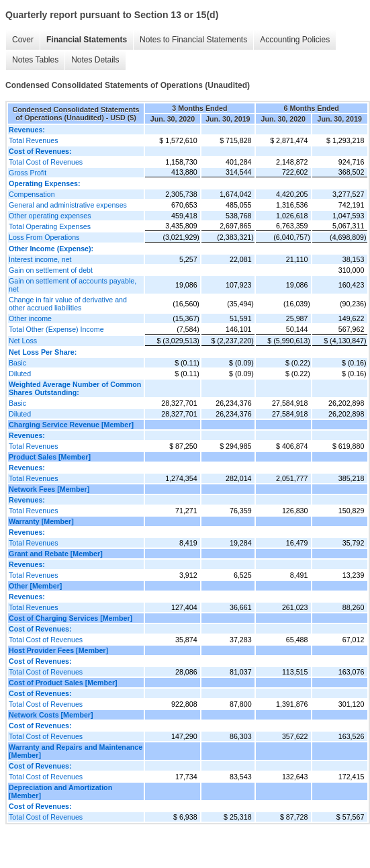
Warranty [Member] (41, 521)
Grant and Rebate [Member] (56, 554)
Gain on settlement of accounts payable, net (73, 285)
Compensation (32, 194)
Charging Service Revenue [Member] (71, 425)
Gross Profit (28, 173)
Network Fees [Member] (49, 489)
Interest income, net (40, 259)
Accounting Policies (295, 40)
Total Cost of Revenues (46, 162)
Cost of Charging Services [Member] (71, 618)
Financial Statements (87, 40)
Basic (17, 363)
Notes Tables (35, 60)
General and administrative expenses (68, 205)
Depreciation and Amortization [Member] (60, 791)
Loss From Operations (44, 237)
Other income (30, 318)
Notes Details (95, 60)
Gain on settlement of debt (51, 270)
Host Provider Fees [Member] (58, 650)
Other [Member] (35, 586)
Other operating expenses (50, 216)
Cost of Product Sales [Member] (63, 683)
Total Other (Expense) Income (56, 329)
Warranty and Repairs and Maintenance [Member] (76, 751)
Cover (23, 40)
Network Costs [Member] (51, 715)
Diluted (20, 374)
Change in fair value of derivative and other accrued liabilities (68, 304)
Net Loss (23, 341)
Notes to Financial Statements (193, 40)
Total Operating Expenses (50, 226)
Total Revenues (33, 140)
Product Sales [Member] (50, 457)
